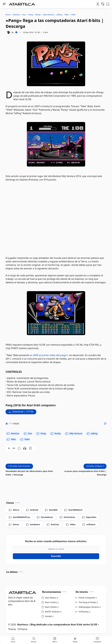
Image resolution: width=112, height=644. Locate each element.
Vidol (25, 439)
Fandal (48, 616)
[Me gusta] (105, 423)
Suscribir (56, 556)
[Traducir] (103, 4)
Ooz (28, 434)
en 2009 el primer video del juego (48, 355)
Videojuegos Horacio (89, 607)
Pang (41, 434)
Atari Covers (51, 602)
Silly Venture (74, 434)
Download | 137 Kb (23, 412)
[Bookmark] (30, 448)
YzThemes (83, 612)
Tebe (11, 439)
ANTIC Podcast (52, 612)
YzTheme (22, 629)
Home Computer (87, 598)
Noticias (13, 434)
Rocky (56, 434)
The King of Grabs (87, 602)
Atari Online (51, 607)
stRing (92, 434)
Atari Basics (51, 598)
